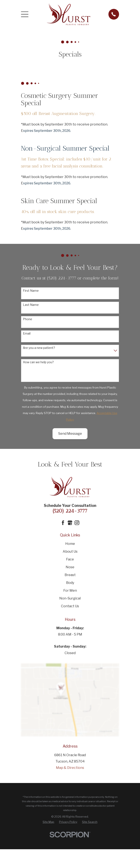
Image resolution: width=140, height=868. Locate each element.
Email (27, 333)
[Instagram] (77, 523)
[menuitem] (48, 822)
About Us (70, 551)
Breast (70, 575)
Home (70, 544)
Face (70, 559)
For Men (70, 591)
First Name (31, 291)
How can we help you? (38, 362)
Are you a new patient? (39, 348)
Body (70, 583)
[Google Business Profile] (70, 523)
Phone (28, 319)
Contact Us (70, 606)
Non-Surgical (70, 598)
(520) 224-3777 (70, 511)
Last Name (31, 305)
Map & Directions (70, 768)
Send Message (70, 434)
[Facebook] (63, 523)
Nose (70, 567)
